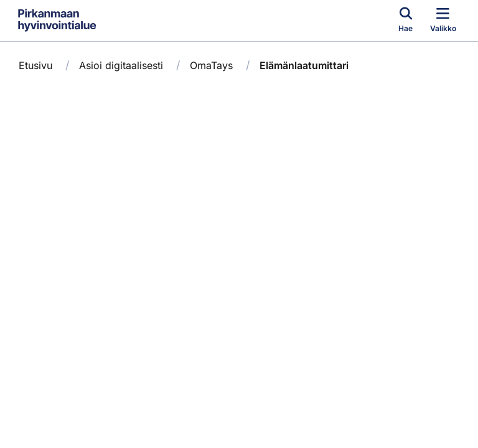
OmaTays (211, 65)
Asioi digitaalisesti (121, 65)
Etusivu (35, 65)
